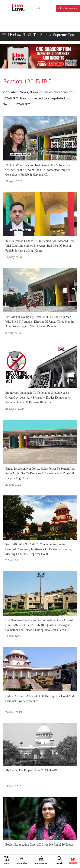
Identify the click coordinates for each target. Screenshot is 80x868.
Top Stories (42, 35)
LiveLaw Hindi (19, 35)
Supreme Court (65, 35)
